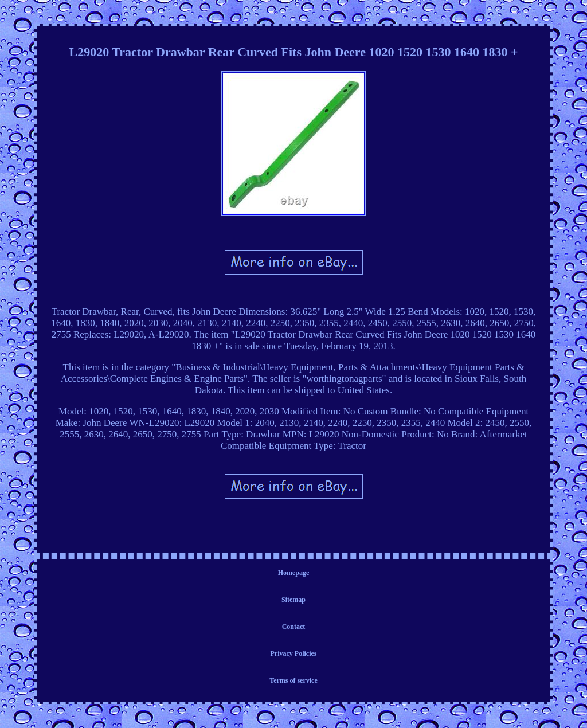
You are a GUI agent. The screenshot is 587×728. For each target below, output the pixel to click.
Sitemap (293, 600)
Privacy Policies (294, 653)
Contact (294, 627)
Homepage (294, 573)
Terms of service (293, 680)
